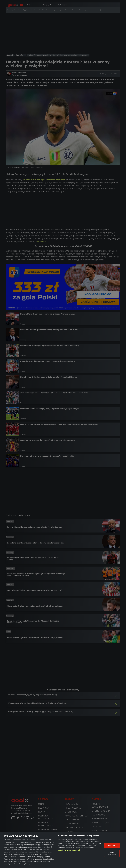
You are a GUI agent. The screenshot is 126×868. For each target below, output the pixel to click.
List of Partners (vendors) (69, 850)
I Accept (112, 845)
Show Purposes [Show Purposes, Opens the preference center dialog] (112, 853)
